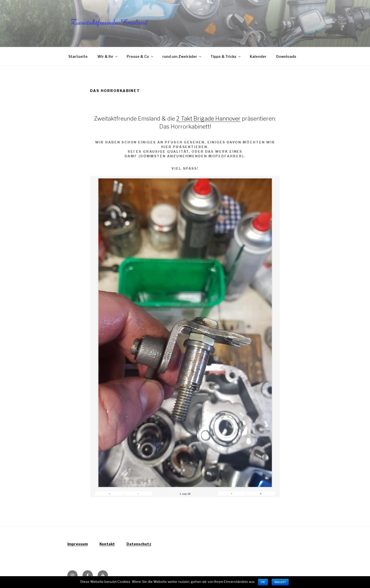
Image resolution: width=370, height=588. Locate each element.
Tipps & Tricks (226, 56)
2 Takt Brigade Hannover (208, 119)
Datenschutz (139, 544)
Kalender (258, 56)
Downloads (286, 56)
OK (263, 582)
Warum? (280, 582)
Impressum (78, 544)
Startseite (78, 56)
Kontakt (107, 544)
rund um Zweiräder (182, 56)
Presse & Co (140, 56)
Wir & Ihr (108, 56)
